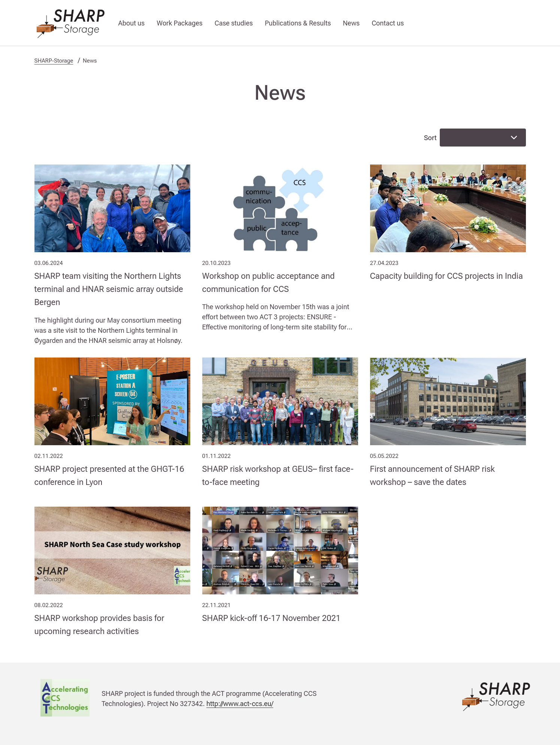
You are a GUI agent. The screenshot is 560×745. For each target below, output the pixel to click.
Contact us (388, 23)
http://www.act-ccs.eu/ (240, 704)
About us (132, 23)
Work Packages (179, 23)
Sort (430, 138)
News (351, 23)
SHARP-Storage (54, 61)
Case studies (234, 23)
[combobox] (483, 138)
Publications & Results (298, 23)
